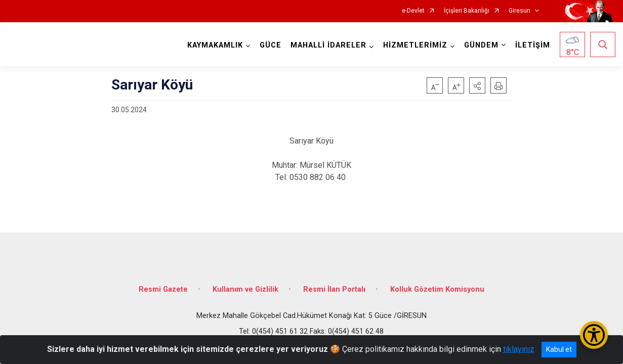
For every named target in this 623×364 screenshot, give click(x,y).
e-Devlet (413, 11)
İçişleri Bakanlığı (467, 11)
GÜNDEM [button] (481, 45)
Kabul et (559, 349)
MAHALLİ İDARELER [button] (328, 45)
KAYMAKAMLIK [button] (215, 45)
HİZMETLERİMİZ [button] (415, 45)
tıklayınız (519, 349)
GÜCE (271, 45)
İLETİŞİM (533, 45)
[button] (477, 85)
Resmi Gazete (163, 289)
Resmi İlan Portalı (334, 289)
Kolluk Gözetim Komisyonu (437, 289)
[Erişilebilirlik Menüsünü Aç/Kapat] (594, 335)
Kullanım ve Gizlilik (245, 289)
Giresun (520, 11)
